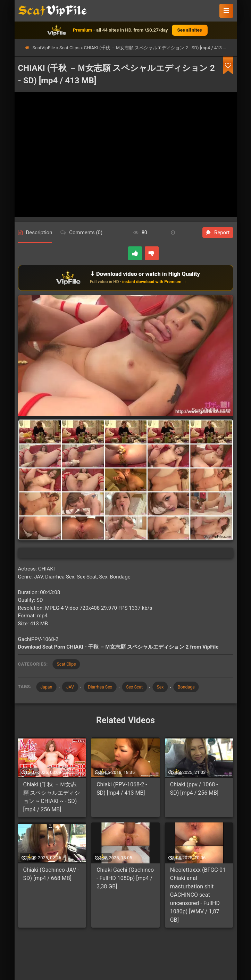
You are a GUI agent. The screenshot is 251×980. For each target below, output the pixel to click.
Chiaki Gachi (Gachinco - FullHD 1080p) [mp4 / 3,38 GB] (125, 880)
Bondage (199, 688)
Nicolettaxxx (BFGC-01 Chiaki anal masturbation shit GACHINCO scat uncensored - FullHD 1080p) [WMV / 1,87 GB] (198, 897)
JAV (73, 688)
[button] (226, 11)
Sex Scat (142, 688)
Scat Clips (69, 48)
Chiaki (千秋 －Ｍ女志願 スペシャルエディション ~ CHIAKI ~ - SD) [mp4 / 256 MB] (52, 799)
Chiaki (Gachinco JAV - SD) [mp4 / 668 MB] (51, 876)
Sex (171, 688)
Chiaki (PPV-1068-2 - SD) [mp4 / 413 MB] (122, 790)
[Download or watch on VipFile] (126, 278)
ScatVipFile (44, 48)
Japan (48, 688)
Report (218, 233)
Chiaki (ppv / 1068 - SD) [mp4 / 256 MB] (194, 790)
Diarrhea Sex (105, 688)
